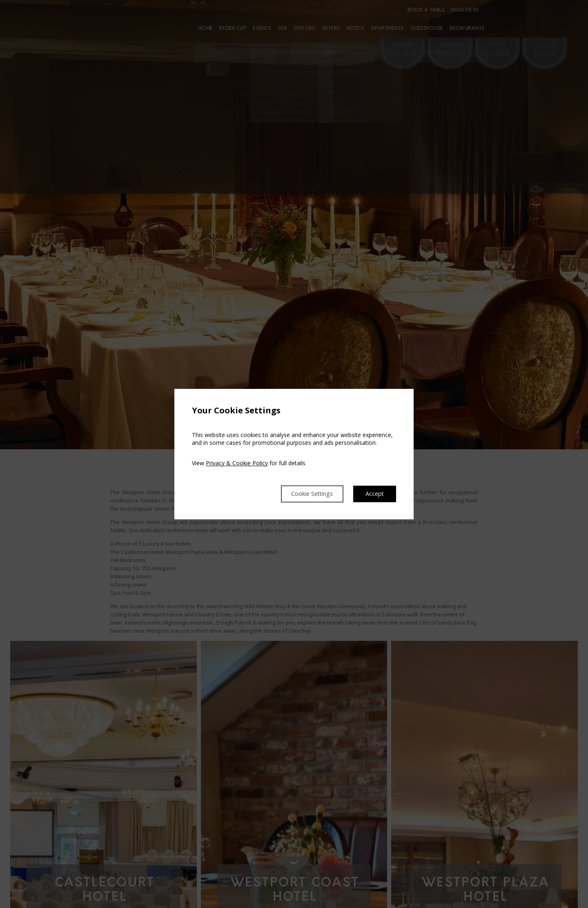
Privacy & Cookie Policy (237, 463)
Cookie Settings (305, 494)
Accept (374, 494)
